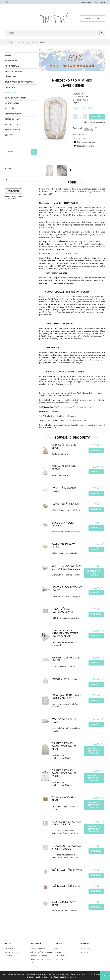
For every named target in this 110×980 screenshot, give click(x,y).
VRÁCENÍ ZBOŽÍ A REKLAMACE (41, 952)
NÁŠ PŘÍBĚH (59, 949)
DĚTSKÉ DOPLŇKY (13, 119)
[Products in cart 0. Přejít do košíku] (93, 19)
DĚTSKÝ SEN (10, 87)
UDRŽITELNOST (61, 956)
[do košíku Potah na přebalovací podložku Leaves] (96, 700)
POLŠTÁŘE (9, 108)
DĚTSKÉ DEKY (11, 77)
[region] (72, 60)
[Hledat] (102, 33)
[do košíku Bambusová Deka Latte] (96, 509)
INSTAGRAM (85, 949)
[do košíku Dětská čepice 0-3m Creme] (96, 472)
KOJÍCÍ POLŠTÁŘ (12, 66)
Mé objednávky (11, 949)
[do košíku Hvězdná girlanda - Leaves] (96, 493)
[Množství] (80, 117)
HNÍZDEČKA (10, 93)
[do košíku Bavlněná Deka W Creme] (96, 549)
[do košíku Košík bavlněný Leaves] (96, 875)
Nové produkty (12, 130)
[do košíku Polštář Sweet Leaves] (96, 684)
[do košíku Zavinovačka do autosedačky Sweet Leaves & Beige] (96, 636)
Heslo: (8, 179)
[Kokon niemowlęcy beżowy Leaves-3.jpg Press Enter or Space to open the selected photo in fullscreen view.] (55, 117)
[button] (71, 170)
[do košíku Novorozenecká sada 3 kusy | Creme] (96, 851)
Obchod (8, 956)
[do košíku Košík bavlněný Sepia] (96, 891)
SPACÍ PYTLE (10, 55)
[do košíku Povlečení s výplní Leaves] (96, 724)
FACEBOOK (84, 952)
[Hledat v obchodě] (53, 33)
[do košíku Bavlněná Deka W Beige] (96, 907)
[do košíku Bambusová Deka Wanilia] (96, 528)
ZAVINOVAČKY (11, 61)
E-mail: (8, 168)
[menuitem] (11, 42)
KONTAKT (59, 952)
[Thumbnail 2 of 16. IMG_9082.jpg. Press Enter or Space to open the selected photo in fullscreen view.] (62, 170)
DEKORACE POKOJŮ (13, 114)
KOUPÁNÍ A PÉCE (12, 103)
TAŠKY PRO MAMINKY (14, 71)
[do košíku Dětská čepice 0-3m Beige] (96, 450)
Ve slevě (9, 135)
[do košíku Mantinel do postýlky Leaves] (96, 593)
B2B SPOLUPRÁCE (62, 959)
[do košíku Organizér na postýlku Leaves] (96, 614)
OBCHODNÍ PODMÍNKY (39, 956)
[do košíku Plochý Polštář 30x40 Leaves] (96, 663)
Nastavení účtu (11, 952)
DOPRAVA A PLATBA (37, 949)
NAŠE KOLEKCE (11, 124)
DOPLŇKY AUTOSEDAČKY (16, 98)
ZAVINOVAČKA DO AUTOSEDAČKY (19, 82)
